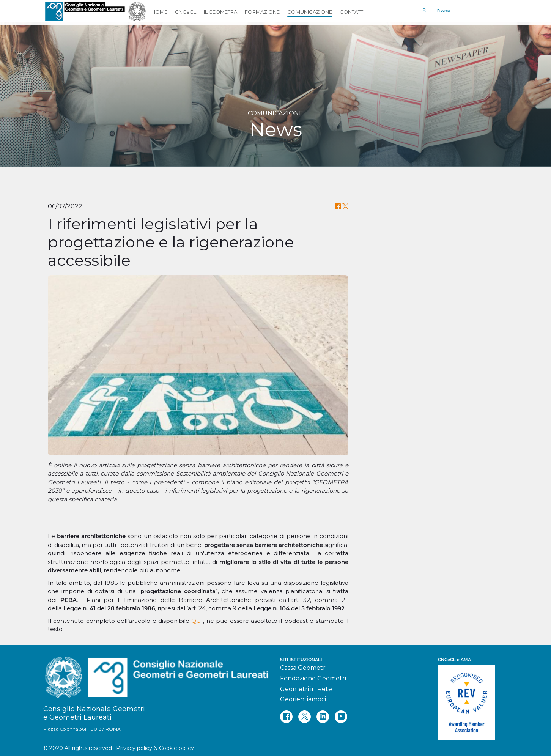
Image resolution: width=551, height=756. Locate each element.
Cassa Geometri (303, 668)
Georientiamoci (303, 699)
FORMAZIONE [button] (262, 12)
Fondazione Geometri (313, 678)
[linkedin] (323, 717)
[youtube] (341, 717)
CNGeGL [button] (186, 12)
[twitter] (305, 717)
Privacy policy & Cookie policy (155, 748)
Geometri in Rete (306, 689)
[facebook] (286, 717)
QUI (197, 621)
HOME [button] (159, 12)
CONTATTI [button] (352, 12)
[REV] (473, 699)
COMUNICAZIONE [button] (310, 12)
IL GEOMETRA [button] (220, 12)
